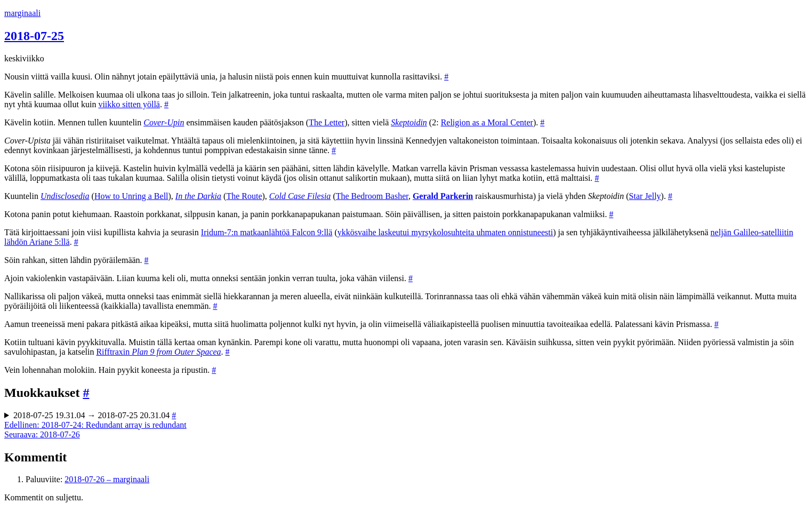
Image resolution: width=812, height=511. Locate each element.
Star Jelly (645, 196)
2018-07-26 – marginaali (107, 479)
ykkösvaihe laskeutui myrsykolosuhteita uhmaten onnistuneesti (445, 232)
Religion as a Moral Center (487, 122)
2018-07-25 (34, 36)
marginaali (22, 13)
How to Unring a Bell (131, 196)
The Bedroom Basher (372, 196)
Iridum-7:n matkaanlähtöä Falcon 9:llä (267, 232)
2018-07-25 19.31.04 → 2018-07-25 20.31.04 (95, 415)
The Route (244, 196)
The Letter (327, 122)
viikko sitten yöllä (129, 104)
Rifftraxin (158, 352)
